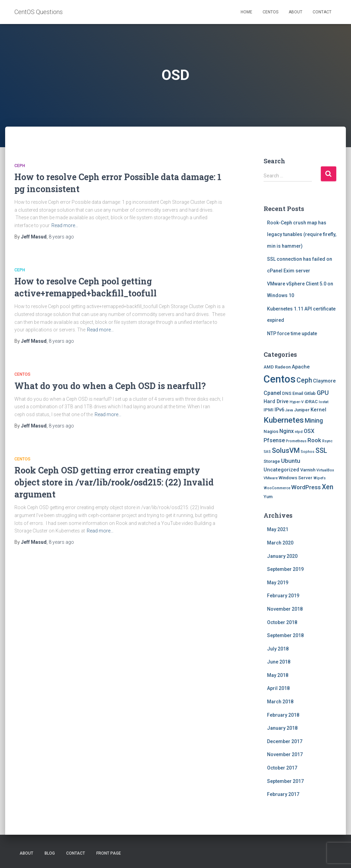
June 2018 (279, 662)
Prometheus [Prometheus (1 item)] (296, 441)
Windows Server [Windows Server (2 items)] (295, 478)
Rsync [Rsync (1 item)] (327, 441)
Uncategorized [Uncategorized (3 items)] (281, 470)
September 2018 (285, 635)
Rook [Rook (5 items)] (314, 440)
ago (61, 237)
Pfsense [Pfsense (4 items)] (274, 440)
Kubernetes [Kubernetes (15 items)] (284, 420)
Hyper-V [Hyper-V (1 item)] (297, 402)
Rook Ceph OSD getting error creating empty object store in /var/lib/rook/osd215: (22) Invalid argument (114, 482)
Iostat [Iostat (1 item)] (324, 402)
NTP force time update (292, 333)
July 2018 (278, 649)
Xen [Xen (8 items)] (328, 487)
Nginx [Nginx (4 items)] (287, 431)
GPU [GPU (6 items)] (323, 393)
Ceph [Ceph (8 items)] (304, 380)
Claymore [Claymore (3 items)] (324, 381)
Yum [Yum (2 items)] (268, 497)
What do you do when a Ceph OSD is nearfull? (110, 386)
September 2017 (285, 781)
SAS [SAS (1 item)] (267, 452)
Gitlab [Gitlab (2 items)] (310, 393)
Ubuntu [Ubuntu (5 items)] (291, 461)
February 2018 (283, 715)
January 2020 (282, 556)
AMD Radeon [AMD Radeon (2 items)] (277, 367)
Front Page (109, 853)
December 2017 (285, 741)
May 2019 (278, 583)
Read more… (65, 225)
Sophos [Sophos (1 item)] (307, 452)
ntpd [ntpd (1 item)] (299, 432)
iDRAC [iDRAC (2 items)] (311, 402)
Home (246, 12)
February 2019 (283, 596)
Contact (322, 12)
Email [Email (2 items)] (298, 393)
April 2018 (278, 688)
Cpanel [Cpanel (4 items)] (272, 393)
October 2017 (282, 768)
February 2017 (283, 794)
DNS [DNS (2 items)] (287, 393)
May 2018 (278, 675)
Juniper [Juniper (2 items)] (302, 410)
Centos (270, 12)
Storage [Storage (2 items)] (272, 461)
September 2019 (285, 569)
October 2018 (282, 622)
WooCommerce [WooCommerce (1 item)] (277, 488)
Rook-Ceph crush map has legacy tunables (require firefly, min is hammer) (302, 234)
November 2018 (285, 609)
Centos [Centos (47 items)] (280, 379)
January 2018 (282, 728)
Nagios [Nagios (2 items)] (271, 431)
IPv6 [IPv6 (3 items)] (279, 410)
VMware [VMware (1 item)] (271, 478)
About (295, 12)
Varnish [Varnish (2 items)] (308, 470)
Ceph (20, 166)
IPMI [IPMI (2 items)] (269, 410)
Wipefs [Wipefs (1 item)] (319, 478)
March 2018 (280, 702)
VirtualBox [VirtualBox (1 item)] (325, 470)
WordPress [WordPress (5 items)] (306, 487)
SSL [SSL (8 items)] (321, 451)
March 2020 (280, 543)
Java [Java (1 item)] (289, 410)
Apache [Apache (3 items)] (301, 367)
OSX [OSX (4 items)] (309, 431)
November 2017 (285, 754)
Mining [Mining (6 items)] (314, 420)
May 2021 (278, 529)
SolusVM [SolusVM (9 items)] (286, 450)
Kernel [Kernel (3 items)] (318, 410)
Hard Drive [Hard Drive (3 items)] (276, 401)
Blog (50, 853)
